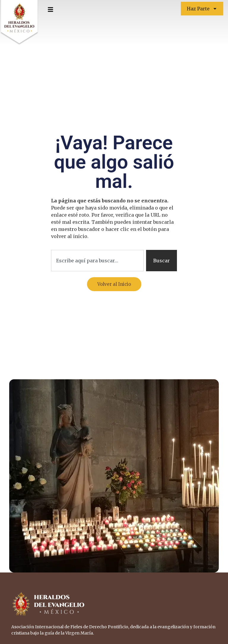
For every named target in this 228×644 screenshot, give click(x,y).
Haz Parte (202, 9)
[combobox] (97, 261)
